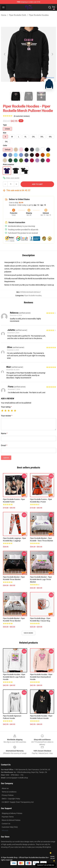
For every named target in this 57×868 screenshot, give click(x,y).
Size (5, 133)
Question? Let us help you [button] (46, 865)
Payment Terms (8, 817)
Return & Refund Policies (11, 820)
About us (5, 788)
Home (4, 15)
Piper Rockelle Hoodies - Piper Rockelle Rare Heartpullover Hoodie (41, 677)
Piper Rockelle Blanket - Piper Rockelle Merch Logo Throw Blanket (41, 579)
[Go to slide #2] (29, 96)
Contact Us (6, 824)
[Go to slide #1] (16, 96)
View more (28, 633)
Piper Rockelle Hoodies (39, 15)
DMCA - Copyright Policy (11, 799)
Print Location (8, 165)
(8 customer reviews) (22, 116)
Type (5, 125)
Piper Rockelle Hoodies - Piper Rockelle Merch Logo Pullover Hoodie (14, 677)
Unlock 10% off (52, 857)
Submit (6, 458)
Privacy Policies (8, 795)
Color (5, 145)
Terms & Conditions (9, 792)
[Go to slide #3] (41, 96)
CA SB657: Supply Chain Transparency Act (18, 802)
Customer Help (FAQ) (10, 827)
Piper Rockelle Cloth (18, 15)
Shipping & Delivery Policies (12, 813)
